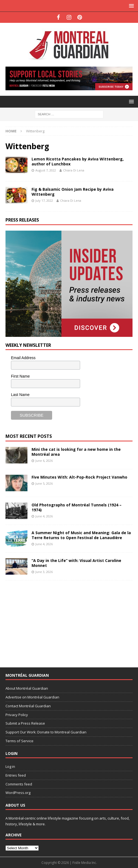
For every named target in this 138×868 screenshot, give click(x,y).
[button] (130, 6)
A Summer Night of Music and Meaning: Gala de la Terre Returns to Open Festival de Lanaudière (81, 535)
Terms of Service (19, 741)
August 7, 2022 (46, 170)
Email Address (23, 358)
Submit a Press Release (25, 723)
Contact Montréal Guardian (28, 706)
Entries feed (16, 775)
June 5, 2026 (44, 483)
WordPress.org (18, 793)
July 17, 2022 (44, 200)
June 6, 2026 (44, 461)
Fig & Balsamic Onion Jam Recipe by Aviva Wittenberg (73, 192)
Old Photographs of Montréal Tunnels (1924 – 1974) (77, 507)
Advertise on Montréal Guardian (32, 697)
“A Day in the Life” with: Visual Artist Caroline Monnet (76, 563)
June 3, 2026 (44, 572)
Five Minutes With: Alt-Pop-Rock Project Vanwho (79, 477)
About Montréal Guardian (27, 688)
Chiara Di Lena (74, 170)
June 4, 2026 (44, 516)
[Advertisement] (47, 620)
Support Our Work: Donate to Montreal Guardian (46, 732)
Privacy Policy (17, 715)
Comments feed (19, 784)
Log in (10, 766)
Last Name (20, 395)
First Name (20, 376)
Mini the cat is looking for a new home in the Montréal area (76, 452)
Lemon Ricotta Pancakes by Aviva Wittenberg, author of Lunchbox (78, 161)
